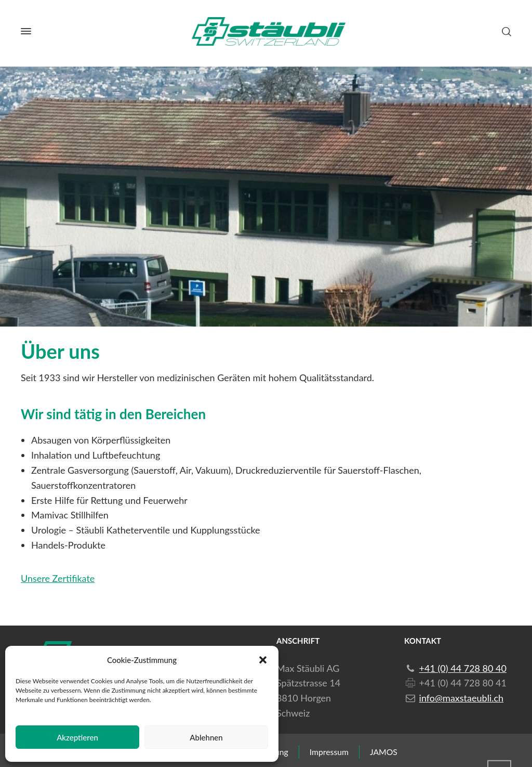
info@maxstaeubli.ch (461, 698)
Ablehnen (206, 737)
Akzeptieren (77, 737)
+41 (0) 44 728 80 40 (463, 668)
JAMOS (384, 752)
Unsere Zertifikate (58, 578)
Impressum (329, 752)
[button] (263, 660)
